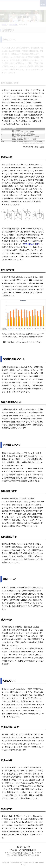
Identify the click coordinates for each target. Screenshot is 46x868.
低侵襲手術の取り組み (31, 244)
